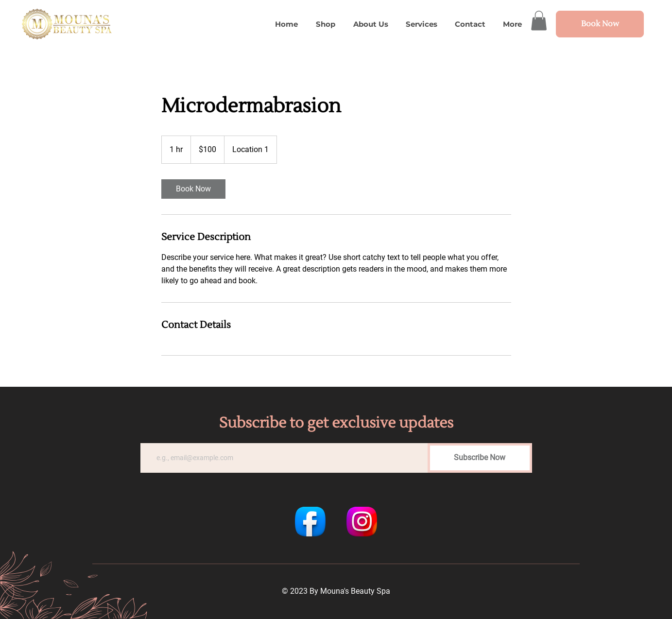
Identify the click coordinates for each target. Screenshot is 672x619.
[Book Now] (600, 24)
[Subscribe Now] (480, 458)
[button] (539, 21)
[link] (193, 189)
